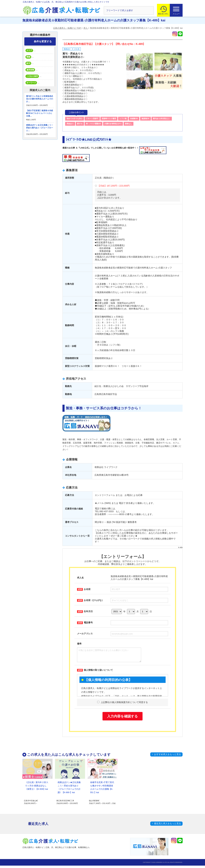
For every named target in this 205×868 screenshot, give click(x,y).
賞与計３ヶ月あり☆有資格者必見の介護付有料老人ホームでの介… (40, 99)
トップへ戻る (194, 839)
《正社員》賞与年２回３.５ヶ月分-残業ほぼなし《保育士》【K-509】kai (37, 788)
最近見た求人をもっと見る (168, 826)
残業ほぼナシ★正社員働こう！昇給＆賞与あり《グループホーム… (40, 128)
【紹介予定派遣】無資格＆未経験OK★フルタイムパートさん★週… (40, 113)
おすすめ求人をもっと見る (168, 757)
